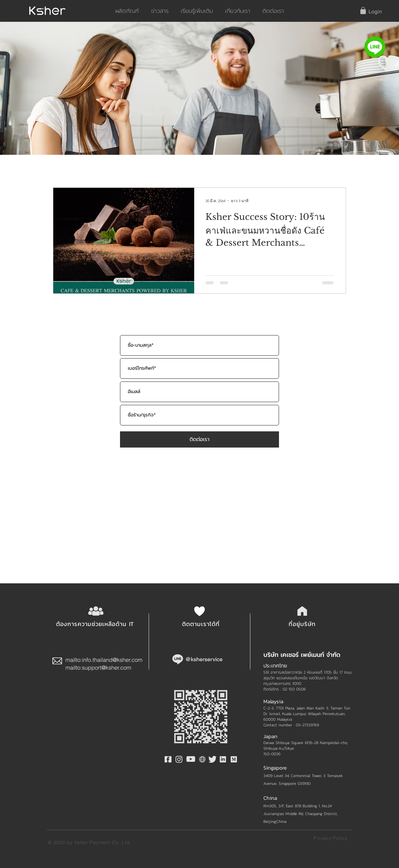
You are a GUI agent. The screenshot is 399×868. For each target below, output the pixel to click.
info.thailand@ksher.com (112, 660)
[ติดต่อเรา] (199, 439)
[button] (371, 11)
